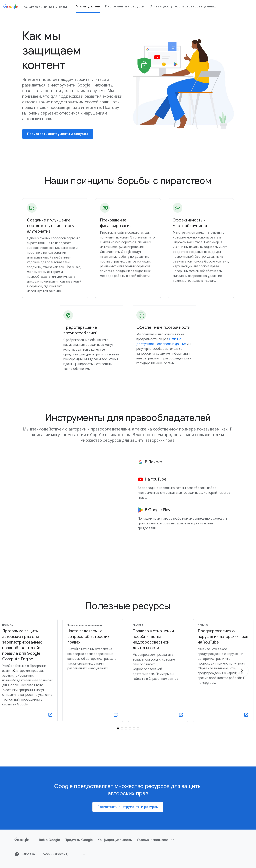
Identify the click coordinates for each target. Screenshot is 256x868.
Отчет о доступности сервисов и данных (183, 6)
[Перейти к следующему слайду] (242, 680)
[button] (186, 464)
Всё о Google (49, 850)
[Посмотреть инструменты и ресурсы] (58, 134)
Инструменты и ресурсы (125, 6)
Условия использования (155, 850)
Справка (25, 864)
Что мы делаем (88, 6)
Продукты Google (79, 850)
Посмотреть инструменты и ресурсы (128, 817)
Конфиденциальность (115, 850)
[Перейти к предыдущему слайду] (14, 680)
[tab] (118, 738)
